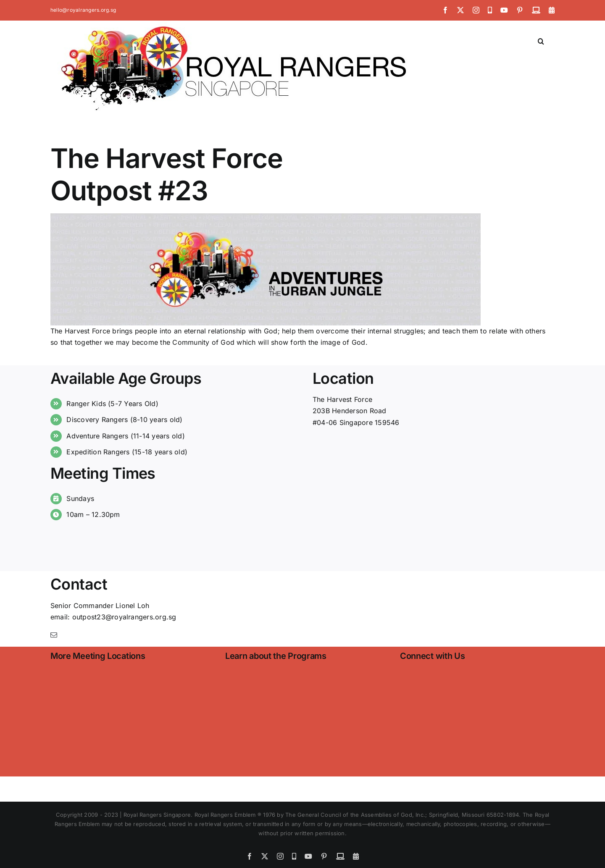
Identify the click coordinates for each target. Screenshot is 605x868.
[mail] (54, 635)
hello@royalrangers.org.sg (83, 10)
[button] (541, 40)
